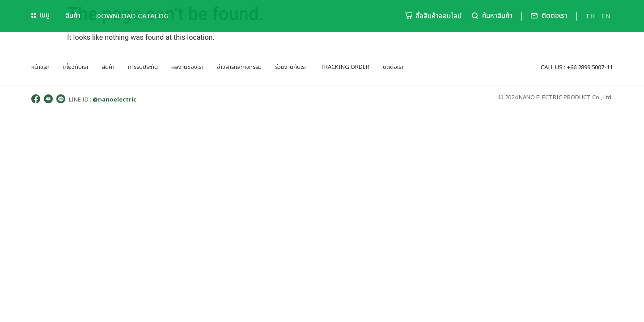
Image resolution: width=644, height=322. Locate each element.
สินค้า (73, 16)
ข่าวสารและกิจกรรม (239, 67)
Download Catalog (132, 16)
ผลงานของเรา (187, 67)
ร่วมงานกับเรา (291, 67)
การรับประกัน (143, 67)
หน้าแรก (40, 67)
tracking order (345, 67)
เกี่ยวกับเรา (76, 67)
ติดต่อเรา (393, 67)
